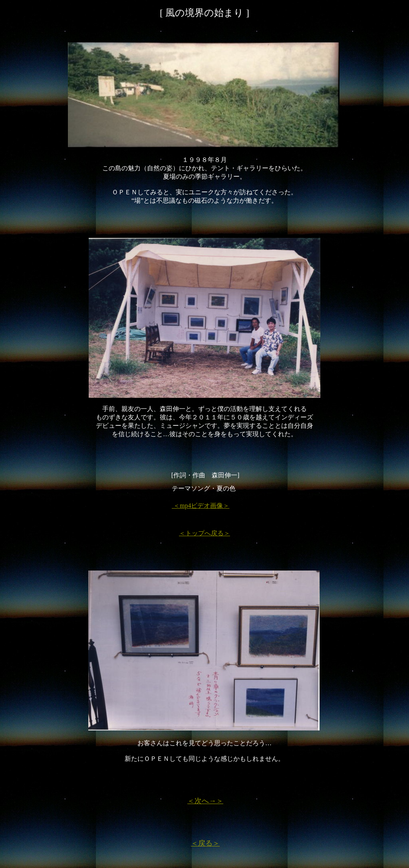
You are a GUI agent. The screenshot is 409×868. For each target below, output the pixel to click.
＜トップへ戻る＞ (204, 533)
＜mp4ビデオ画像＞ (201, 506)
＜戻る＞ (205, 843)
